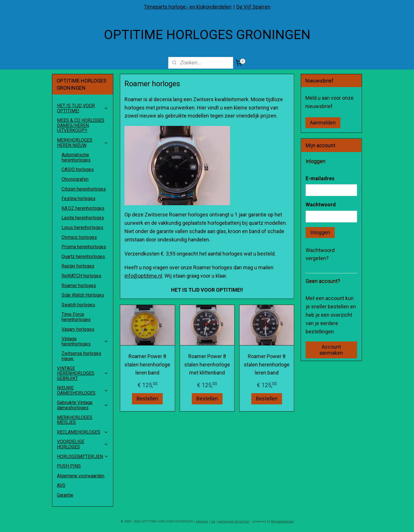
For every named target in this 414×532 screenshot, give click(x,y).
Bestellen (147, 398)
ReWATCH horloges (81, 276)
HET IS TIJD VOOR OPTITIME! (83, 108)
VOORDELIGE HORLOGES (83, 444)
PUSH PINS (69, 466)
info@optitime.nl (143, 276)
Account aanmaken (331, 350)
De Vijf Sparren (253, 7)
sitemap (202, 522)
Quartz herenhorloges (83, 257)
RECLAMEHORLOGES (83, 432)
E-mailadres (320, 178)
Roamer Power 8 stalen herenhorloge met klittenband (207, 365)
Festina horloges (78, 198)
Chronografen (75, 179)
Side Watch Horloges (83, 295)
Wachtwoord (321, 204)
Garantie (65, 495)
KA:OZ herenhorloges (83, 208)
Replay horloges (78, 266)
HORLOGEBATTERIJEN (83, 457)
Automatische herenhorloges (76, 157)
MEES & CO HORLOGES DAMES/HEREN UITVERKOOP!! (81, 125)
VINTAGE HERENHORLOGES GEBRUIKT (83, 373)
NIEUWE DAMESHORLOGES (83, 390)
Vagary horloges (78, 329)
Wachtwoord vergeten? (320, 254)
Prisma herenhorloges (84, 247)
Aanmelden (323, 123)
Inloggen (320, 232)
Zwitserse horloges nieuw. (81, 356)
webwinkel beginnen (234, 522)
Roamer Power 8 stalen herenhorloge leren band (147, 365)
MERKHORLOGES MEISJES (75, 420)
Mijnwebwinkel (282, 522)
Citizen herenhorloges (84, 189)
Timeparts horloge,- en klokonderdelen (188, 7)
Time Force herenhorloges (76, 317)
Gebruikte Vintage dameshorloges (83, 405)
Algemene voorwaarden (81, 476)
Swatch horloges (78, 305)
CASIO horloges (78, 169)
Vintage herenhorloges (85, 341)
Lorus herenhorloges (82, 227)
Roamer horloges (79, 286)
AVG (61, 485)
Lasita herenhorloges (83, 218)
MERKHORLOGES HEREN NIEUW (83, 143)
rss (213, 522)
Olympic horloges (79, 237)
